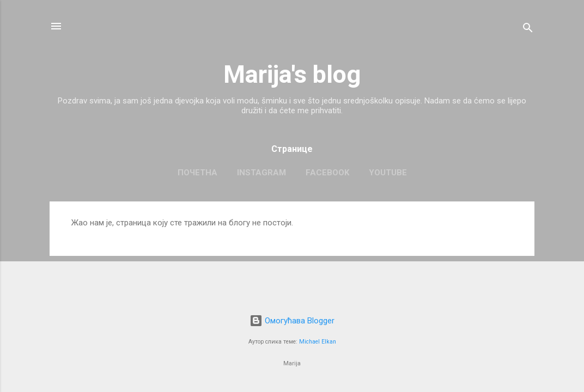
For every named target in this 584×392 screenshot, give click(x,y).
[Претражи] (528, 30)
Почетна (197, 173)
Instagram (261, 173)
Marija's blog (292, 74)
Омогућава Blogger (292, 321)
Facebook (327, 173)
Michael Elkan (318, 342)
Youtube (388, 173)
